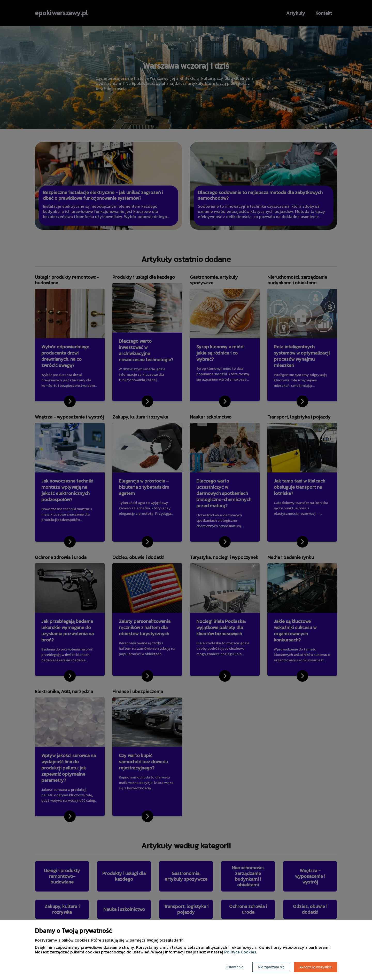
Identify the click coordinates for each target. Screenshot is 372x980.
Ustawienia (235, 967)
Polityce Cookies (240, 952)
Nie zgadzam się (271, 967)
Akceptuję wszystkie (316, 967)
